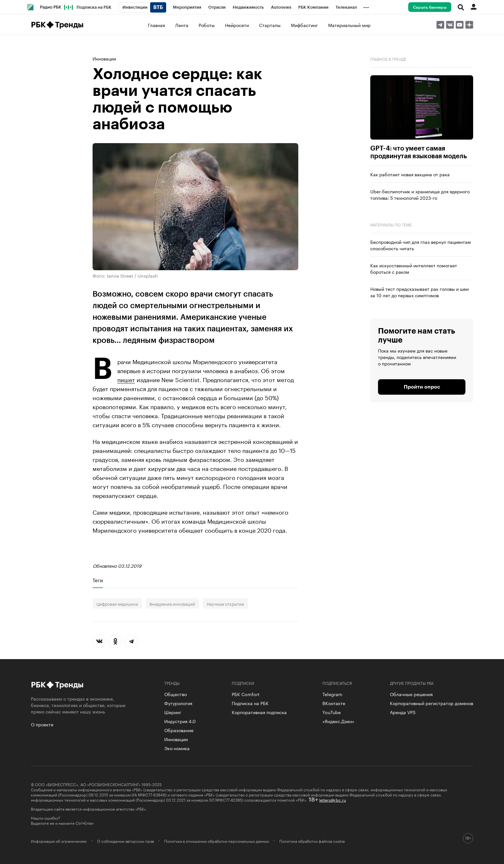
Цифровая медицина (117, 603)
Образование (179, 730)
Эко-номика (177, 748)
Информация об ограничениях (59, 841)
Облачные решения (411, 694)
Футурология (178, 703)
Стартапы (270, 25)
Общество (175, 694)
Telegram (332, 694)
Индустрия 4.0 (180, 721)
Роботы (207, 25)
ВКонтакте (334, 703)
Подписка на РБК (250, 703)
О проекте (42, 724)
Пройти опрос (422, 387)
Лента (182, 25)
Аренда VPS (403, 712)
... (366, 6)
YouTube (332, 712)
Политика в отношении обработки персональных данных (217, 841)
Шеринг (173, 712)
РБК (38, 25)
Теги (98, 580)
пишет (126, 379)
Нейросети (237, 25)
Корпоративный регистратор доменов (432, 703)
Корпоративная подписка (259, 712)
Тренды (69, 25)
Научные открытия (225, 603)
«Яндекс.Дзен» (338, 721)
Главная (156, 25)
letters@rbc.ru (333, 800)
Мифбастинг (304, 25)
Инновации (104, 58)
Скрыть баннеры (430, 7)
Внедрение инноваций (172, 603)
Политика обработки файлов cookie (312, 841)
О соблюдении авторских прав (126, 841)
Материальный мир (349, 25)
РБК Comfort (246, 694)
